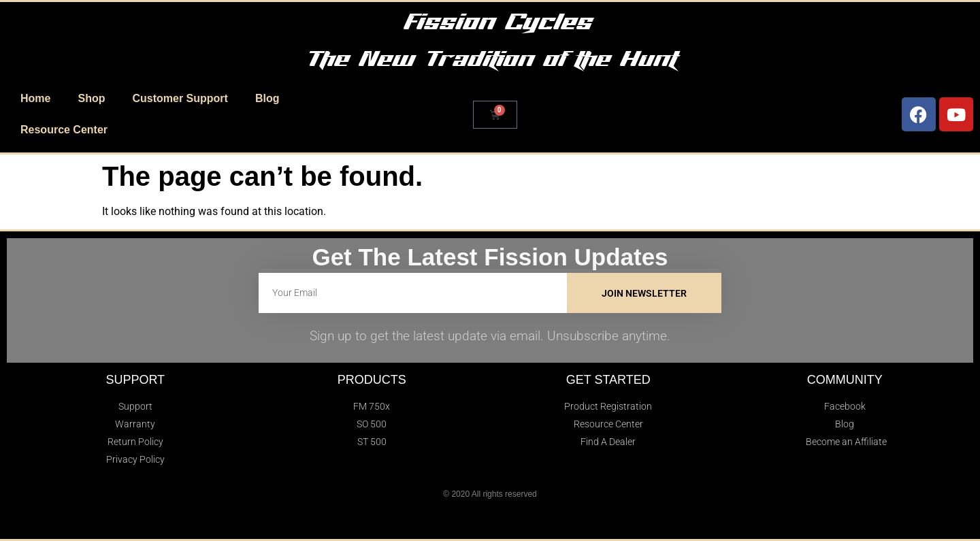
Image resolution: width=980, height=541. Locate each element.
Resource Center (64, 130)
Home (35, 98)
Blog (267, 98)
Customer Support (180, 98)
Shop (91, 98)
